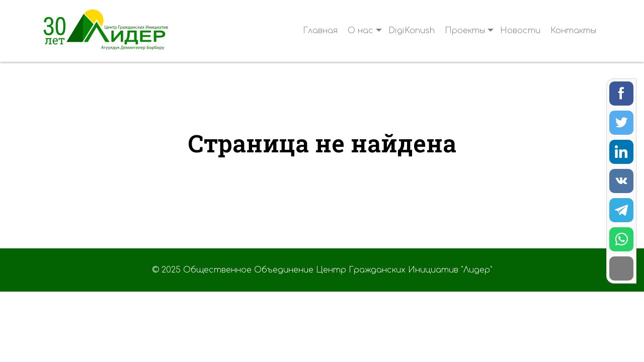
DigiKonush (412, 31)
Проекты (465, 31)
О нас (360, 31)
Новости (520, 31)
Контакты (573, 31)
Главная (320, 31)
